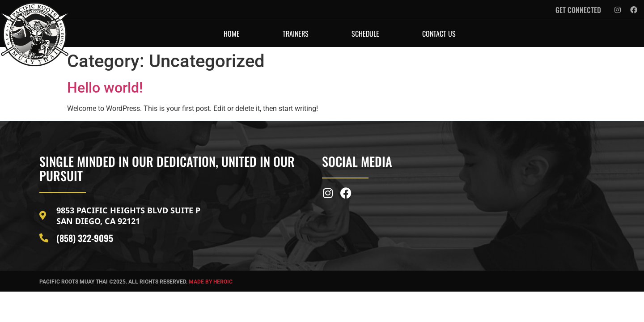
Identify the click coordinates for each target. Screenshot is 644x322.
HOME (232, 34)
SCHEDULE (365, 34)
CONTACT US (439, 34)
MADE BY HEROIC (211, 282)
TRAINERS (296, 34)
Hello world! (105, 88)
